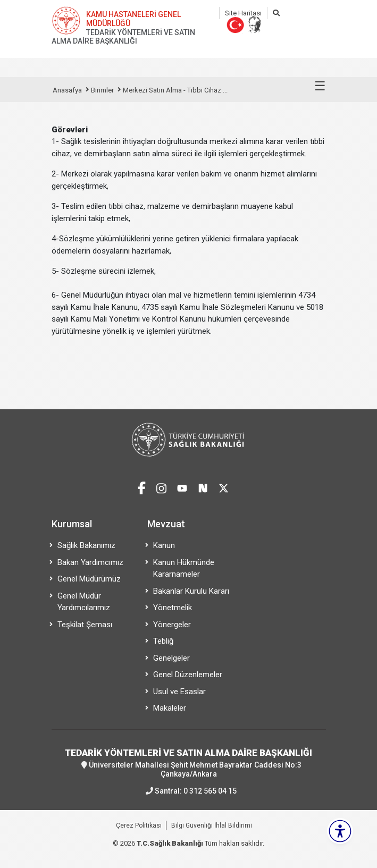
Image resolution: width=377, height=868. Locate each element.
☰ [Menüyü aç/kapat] (320, 86)
